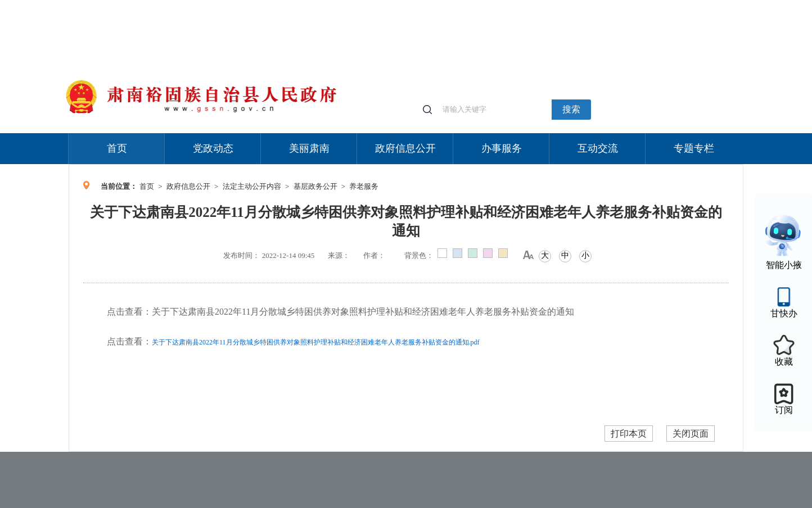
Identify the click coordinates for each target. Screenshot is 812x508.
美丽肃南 (309, 148)
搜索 (571, 109)
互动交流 (598, 148)
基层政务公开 (315, 186)
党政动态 (213, 148)
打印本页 (629, 434)
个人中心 (563, 6)
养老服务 (364, 186)
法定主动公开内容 (252, 186)
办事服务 (502, 148)
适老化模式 (610, 5)
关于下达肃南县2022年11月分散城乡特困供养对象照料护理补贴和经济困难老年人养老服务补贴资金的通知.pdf (316, 342)
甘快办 (784, 313)
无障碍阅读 (660, 5)
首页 (117, 148)
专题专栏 (694, 148)
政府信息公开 (405, 148)
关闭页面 (691, 434)
